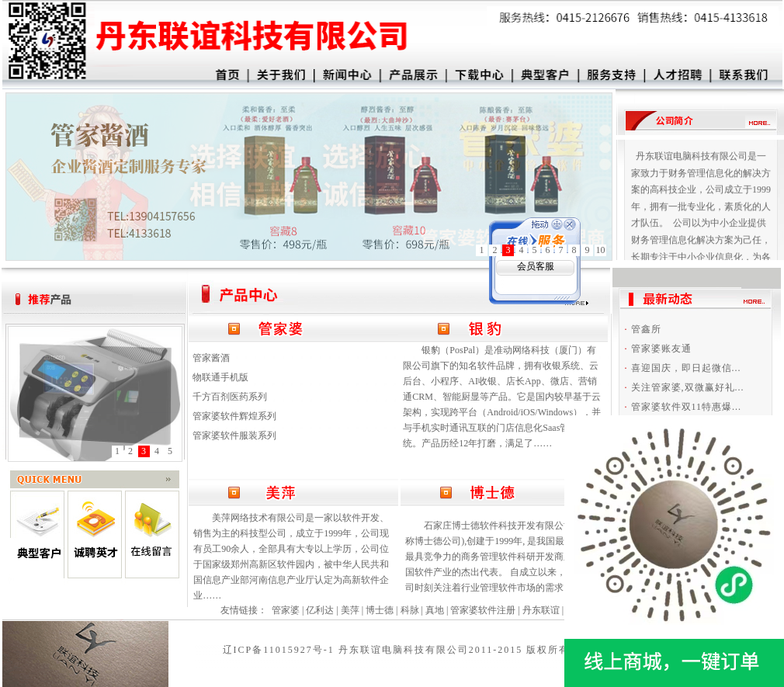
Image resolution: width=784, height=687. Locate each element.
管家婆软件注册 (483, 610)
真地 (435, 610)
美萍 (350, 610)
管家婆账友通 (661, 349)
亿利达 (320, 610)
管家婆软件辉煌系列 (234, 416)
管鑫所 (646, 329)
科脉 (410, 610)
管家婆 (286, 610)
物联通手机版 (220, 377)
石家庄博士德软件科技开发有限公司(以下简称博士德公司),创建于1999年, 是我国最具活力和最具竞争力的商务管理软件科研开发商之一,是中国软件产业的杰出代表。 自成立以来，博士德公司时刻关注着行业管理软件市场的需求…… (505, 557)
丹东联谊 (541, 610)
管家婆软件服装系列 (234, 435)
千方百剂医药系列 (230, 397)
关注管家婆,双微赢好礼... (688, 387)
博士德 (380, 610)
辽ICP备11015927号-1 (279, 650)
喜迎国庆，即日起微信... (686, 368)
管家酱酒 (211, 358)
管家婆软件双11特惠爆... (687, 407)
